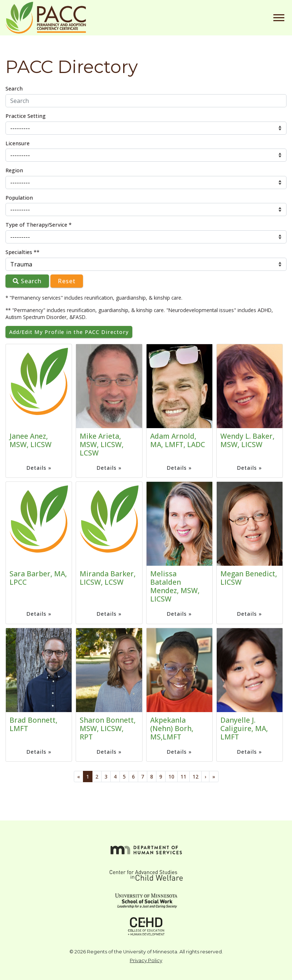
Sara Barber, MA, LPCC (38, 578)
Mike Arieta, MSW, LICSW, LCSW (102, 444)
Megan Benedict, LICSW (249, 578)
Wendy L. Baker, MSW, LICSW (247, 440)
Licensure (18, 143)
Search (14, 89)
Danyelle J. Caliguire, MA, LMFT (244, 728)
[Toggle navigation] (279, 18)
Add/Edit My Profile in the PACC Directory (69, 332)
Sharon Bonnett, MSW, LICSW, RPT (108, 728)
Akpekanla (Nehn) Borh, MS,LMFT (172, 728)
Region (14, 170)
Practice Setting (26, 116)
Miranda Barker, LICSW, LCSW (108, 578)
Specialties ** (22, 252)
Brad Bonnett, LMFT (33, 724)
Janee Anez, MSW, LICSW (31, 440)
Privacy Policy (146, 960)
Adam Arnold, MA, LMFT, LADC (178, 440)
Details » (39, 468)
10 (171, 777)
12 (196, 777)
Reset (67, 281)
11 (183, 777)
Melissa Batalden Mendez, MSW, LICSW (175, 586)
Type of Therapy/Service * (39, 225)
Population (19, 198)
